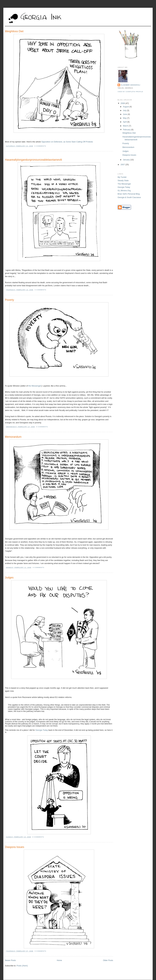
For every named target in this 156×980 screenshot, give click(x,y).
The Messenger (124, 184)
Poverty (9, 300)
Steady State (123, 181)
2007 (123, 165)
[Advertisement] (41, 155)
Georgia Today (42, 730)
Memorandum (13, 437)
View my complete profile (130, 92)
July (125, 110)
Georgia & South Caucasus (129, 197)
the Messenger (35, 386)
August (126, 107)
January (127, 160)
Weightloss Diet (14, 31)
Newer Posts (10, 960)
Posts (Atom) (22, 966)
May (125, 118)
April (125, 122)
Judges (9, 578)
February (127, 130)
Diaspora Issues (14, 847)
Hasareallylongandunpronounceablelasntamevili (33, 160)
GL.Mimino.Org (124, 191)
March (126, 126)
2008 (123, 103)
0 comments (40, 146)
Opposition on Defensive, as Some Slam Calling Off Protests (67, 142)
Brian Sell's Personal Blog (129, 194)
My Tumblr (122, 177)
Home (59, 960)
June (125, 114)
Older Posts (108, 960)
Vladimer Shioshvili (130, 85)
